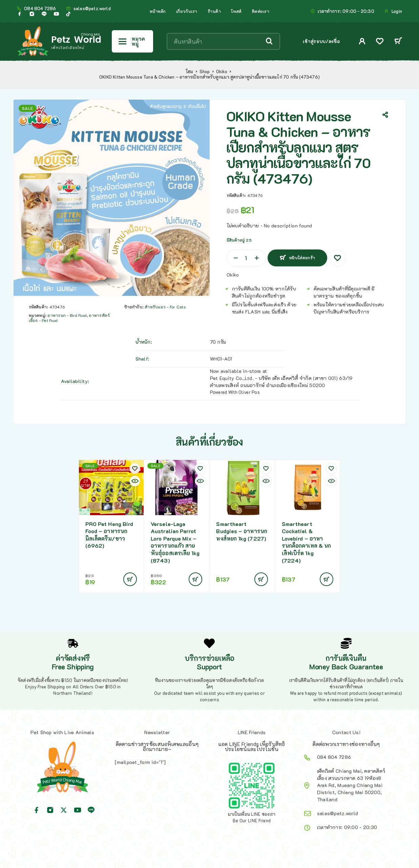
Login (397, 11)
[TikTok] (68, 14)
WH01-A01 (221, 359)
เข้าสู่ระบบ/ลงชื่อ (321, 41)
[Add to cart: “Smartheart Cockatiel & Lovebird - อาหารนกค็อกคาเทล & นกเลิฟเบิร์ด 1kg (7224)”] (327, 579)
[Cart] (398, 42)
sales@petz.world (92, 8)
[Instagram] (32, 14)
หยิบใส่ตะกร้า (301, 255)
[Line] (44, 14)
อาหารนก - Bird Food (67, 315)
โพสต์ (236, 11)
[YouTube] (56, 14)
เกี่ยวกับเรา (187, 11)
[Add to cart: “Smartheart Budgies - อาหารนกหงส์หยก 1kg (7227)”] (261, 579)
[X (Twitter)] (64, 810)
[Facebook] (20, 14)
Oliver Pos (249, 392)
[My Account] (362, 41)
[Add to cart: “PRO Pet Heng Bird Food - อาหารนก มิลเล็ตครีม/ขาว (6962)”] (130, 579)
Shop (205, 72)
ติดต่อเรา (261, 11)
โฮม (190, 72)
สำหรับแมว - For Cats (165, 307)
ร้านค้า (214, 11)
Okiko (222, 72)
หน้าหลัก (158, 11)
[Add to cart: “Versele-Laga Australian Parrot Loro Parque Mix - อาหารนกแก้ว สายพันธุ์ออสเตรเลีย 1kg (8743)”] (195, 579)
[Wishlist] (380, 42)
